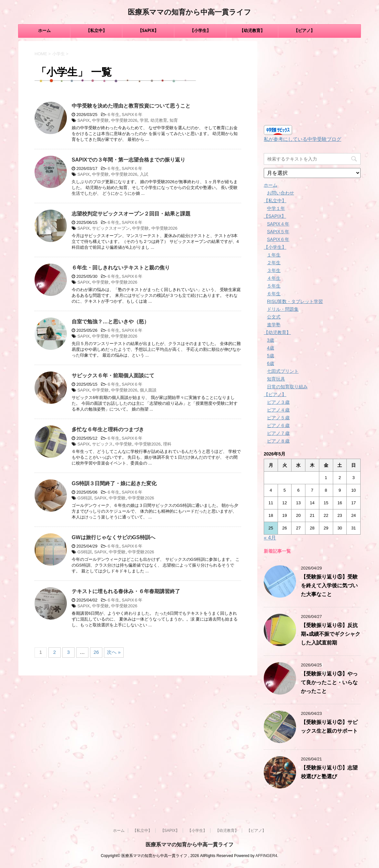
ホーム (44, 31)
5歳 (271, 356)
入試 (144, 174)
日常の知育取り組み (287, 387)
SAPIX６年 (132, 115)
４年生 (274, 278)
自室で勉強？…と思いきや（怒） (110, 322)
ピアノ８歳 (278, 441)
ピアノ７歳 (278, 433)
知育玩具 (276, 379)
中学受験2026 (124, 120)
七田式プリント (283, 371)
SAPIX (84, 120)
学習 (144, 120)
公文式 (274, 317)
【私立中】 (96, 31)
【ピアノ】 (304, 31)
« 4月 (270, 538)
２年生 (274, 263)
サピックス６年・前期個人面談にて (113, 376)
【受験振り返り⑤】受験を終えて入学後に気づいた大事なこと (329, 586)
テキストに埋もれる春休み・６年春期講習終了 (126, 591)
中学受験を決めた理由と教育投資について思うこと (131, 106)
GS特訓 (85, 498)
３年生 (274, 270)
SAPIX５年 (278, 232)
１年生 (274, 255)
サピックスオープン (111, 228)
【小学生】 (200, 31)
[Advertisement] (312, 81)
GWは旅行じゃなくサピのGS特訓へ (113, 537)
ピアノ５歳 (278, 418)
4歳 (271, 348)
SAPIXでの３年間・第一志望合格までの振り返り (128, 160)
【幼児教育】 (252, 31)
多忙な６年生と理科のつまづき (108, 429)
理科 (167, 444)
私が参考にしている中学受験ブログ (302, 139)
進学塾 (274, 325)
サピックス (102, 444)
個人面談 (148, 390)
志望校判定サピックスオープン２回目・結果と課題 (131, 214)
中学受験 (100, 120)
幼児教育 (159, 120)
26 (96, 652)
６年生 (113, 115)
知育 (174, 120)
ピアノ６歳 (278, 425)
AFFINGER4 (266, 856)
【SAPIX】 (148, 31)
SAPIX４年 (278, 224)
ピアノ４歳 (278, 410)
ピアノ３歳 (278, 402)
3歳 (271, 340)
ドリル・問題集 (283, 309)
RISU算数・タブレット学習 (295, 301)
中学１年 (276, 208)
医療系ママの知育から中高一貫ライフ (189, 13)
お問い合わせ (281, 193)
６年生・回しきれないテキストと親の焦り (121, 268)
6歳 (271, 363)
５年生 (274, 286)
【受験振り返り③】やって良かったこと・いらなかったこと (329, 683)
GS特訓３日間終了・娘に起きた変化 (114, 483)
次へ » (114, 652)
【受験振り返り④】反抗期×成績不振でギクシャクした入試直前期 (331, 634)
